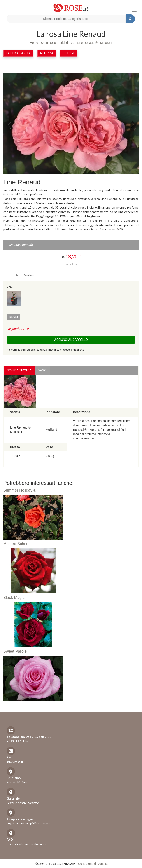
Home (34, 43)
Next (132, 125)
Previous (10, 125)
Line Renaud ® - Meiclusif (95, 43)
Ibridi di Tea (66, 43)
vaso (42, 370)
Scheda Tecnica (19, 370)
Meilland (30, 275)
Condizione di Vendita (93, 864)
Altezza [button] (47, 53)
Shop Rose (48, 43)
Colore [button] (69, 53)
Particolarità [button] (18, 53)
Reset (13, 317)
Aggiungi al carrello (71, 340)
